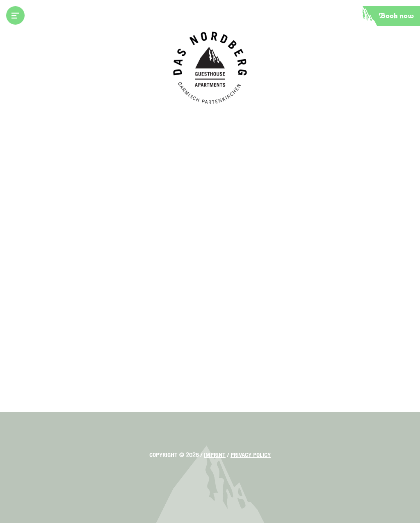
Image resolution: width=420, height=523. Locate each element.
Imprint (215, 455)
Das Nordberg (210, 68)
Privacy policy (251, 455)
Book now (396, 16)
